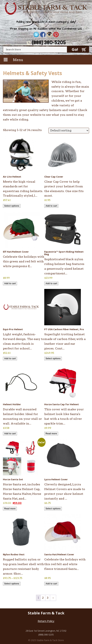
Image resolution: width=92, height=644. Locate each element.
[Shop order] (69, 131)
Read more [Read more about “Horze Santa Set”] (10, 509)
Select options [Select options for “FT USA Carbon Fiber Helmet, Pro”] (53, 359)
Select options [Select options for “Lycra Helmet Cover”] (53, 509)
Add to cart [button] (51, 206)
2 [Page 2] (43, 598)
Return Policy (46, 621)
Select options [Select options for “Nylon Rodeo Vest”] (12, 584)
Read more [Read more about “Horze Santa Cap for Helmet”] (51, 434)
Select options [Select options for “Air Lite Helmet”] (12, 206)
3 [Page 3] (48, 598)
